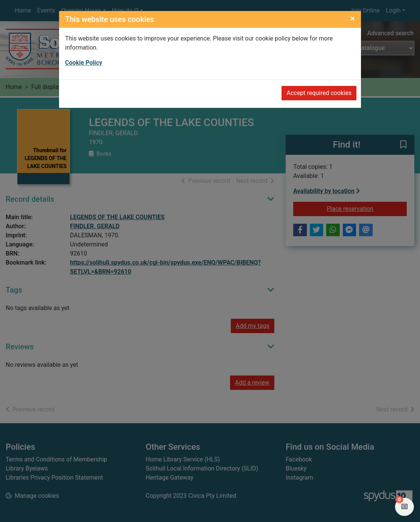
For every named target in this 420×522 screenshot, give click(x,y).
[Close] (352, 19)
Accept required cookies (319, 93)
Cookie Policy (84, 63)
